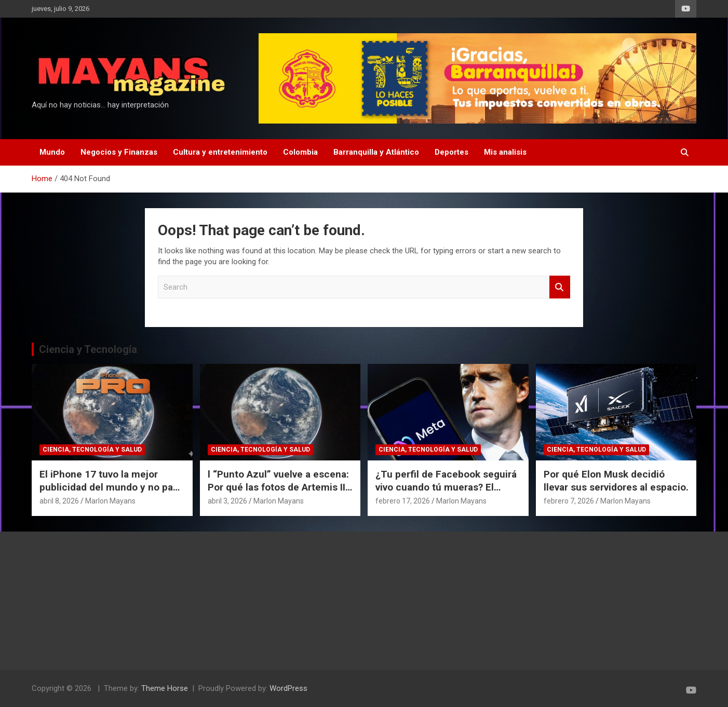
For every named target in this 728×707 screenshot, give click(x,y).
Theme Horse (165, 688)
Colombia (300, 152)
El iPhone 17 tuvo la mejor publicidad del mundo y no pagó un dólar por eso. (112, 487)
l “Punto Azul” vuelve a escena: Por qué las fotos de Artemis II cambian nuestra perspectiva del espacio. (278, 493)
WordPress (288, 688)
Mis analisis (505, 152)
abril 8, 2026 (59, 501)
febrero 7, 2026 (569, 501)
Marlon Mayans (110, 501)
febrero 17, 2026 (403, 501)
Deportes (451, 152)
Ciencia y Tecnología (88, 349)
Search (560, 287)
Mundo (52, 152)
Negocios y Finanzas (119, 152)
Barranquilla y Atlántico (376, 152)
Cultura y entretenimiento (220, 152)
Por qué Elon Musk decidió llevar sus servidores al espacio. (616, 481)
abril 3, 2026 (227, 501)
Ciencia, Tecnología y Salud (92, 450)
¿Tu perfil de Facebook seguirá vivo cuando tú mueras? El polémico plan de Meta (446, 487)
